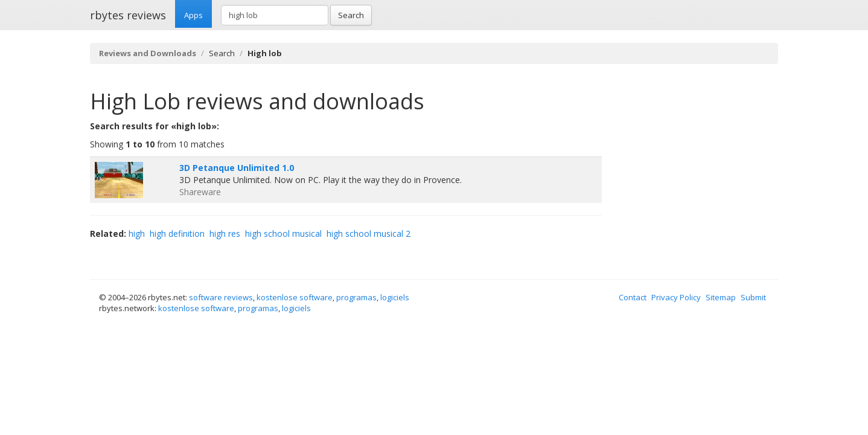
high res (225, 234)
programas (356, 297)
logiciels (395, 297)
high (137, 234)
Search (351, 15)
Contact (633, 297)
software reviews (221, 297)
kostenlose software (295, 297)
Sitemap (721, 297)
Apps (193, 15)
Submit (753, 297)
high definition (177, 234)
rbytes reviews (128, 15)
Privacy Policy (676, 297)
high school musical (283, 234)
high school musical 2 (369, 234)
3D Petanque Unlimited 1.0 (237, 168)
